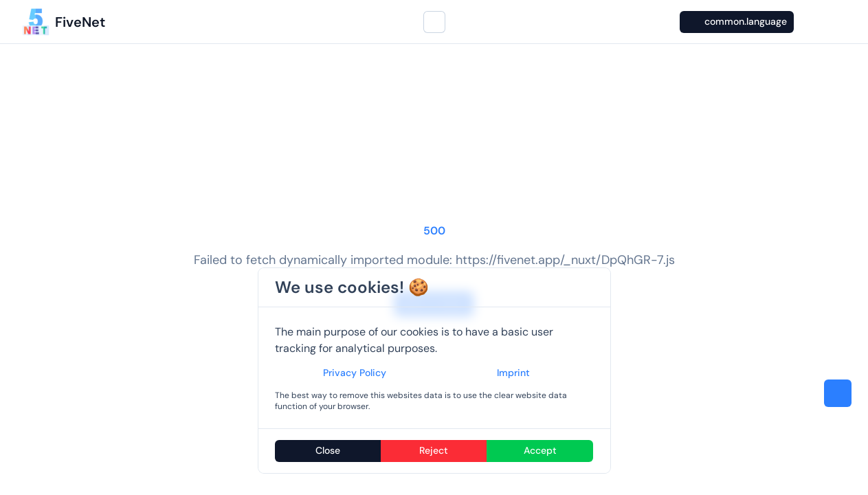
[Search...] (434, 22)
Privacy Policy (355, 373)
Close (328, 450)
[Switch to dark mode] (809, 22)
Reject (434, 450)
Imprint (513, 373)
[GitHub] (835, 22)
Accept (540, 450)
